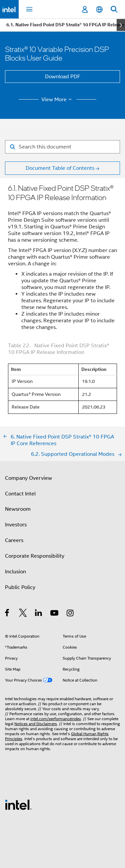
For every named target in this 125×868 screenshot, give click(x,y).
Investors (16, 525)
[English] (99, 9)
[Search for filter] (62, 147)
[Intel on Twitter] (23, 614)
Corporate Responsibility (35, 556)
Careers (14, 540)
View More (57, 100)
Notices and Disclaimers (36, 724)
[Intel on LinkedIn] (39, 614)
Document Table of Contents (60, 168)
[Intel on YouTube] (55, 614)
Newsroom (18, 509)
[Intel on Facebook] (7, 614)
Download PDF (63, 77)
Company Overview (28, 478)
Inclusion (15, 572)
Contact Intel (20, 494)
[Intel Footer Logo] (18, 804)
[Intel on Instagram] (70, 614)
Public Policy (20, 587)
